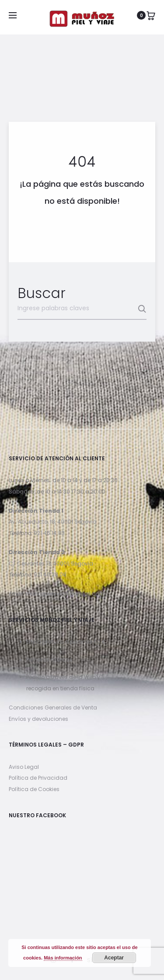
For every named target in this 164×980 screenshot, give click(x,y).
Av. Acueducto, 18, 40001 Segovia (53, 522)
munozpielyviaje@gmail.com (65, 594)
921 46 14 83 (49, 533)
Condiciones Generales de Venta (53, 708)
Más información (63, 958)
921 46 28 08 (50, 574)
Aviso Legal (24, 767)
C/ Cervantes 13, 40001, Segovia (51, 564)
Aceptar (114, 958)
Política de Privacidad (38, 778)
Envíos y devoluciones (38, 719)
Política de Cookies (34, 789)
